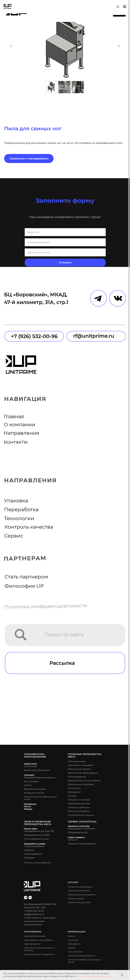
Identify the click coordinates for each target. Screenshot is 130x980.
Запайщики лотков (34, 793)
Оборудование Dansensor (81, 829)
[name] (65, 232)
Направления (21, 433)
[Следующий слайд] (119, 46)
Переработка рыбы (35, 844)
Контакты (16, 442)
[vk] (30, 898)
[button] (118, 7)
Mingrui (28, 809)
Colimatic (29, 775)
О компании (19, 425)
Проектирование (33, 854)
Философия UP (24, 586)
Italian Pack (30, 764)
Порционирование (34, 846)
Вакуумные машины (35, 789)
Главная (14, 416)
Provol (27, 807)
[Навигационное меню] (125, 7)
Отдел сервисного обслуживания (38, 940)
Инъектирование (77, 777)
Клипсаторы (74, 788)
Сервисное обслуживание (82, 844)
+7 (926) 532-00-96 (34, 336)
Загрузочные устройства (81, 784)
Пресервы (29, 858)
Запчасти (73, 840)
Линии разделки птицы (36, 839)
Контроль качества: (79, 826)
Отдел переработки (32, 944)
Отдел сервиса (76, 837)
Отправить (65, 263)
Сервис (14, 536)
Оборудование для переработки (82, 895)
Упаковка (16, 501)
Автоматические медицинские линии (40, 798)
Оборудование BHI (78, 832)
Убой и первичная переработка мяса (38, 823)
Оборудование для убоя (37, 835)
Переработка (21, 510)
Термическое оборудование (83, 773)
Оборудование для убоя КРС (39, 831)
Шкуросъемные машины (81, 815)
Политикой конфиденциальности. (94, 976)
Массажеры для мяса (79, 804)
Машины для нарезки (79, 769)
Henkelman (30, 804)
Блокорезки (74, 792)
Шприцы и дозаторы (79, 807)
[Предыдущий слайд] (11, 46)
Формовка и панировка (80, 765)
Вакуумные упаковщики (37, 770)
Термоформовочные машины (39, 777)
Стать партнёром (75, 952)
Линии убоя (31, 829)
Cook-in (28, 785)
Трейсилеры (30, 766)
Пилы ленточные (77, 761)
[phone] (65, 242)
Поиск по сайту (64, 635)
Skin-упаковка (31, 781)
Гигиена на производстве (37, 863)
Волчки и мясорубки (79, 811)
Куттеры (72, 796)
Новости (71, 936)
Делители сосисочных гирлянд (84, 781)
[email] (65, 252)
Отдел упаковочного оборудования (39, 954)
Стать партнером (26, 577)
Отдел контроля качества (35, 936)
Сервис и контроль (82, 822)
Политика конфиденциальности (46, 606)
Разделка (29, 850)
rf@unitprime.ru (94, 336)
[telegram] (26, 898)
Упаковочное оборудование (35, 756)
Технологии (19, 518)
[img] (21, 635)
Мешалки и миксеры (79, 800)
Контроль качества (29, 527)
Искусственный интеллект (79, 891)
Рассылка (62, 663)
